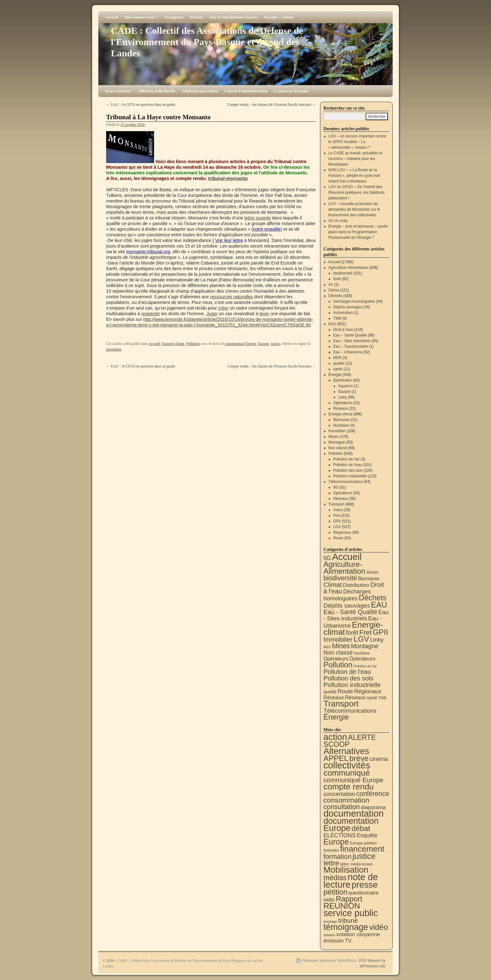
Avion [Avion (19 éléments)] (372, 572)
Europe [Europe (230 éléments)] (336, 842)
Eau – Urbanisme (348, 352)
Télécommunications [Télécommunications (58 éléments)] (350, 711)
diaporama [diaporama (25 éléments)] (373, 807)
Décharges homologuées (354, 301)
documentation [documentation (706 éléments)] (354, 813)
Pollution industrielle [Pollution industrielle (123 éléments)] (352, 685)
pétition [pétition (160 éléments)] (336, 892)
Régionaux (342, 532)
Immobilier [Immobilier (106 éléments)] (338, 639)
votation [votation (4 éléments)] (329, 935)
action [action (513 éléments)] (335, 737)
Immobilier (337, 431)
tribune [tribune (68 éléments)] (348, 920)
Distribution (343, 380)
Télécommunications (346, 482)
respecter (151, 314)
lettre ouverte (258, 218)
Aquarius (346, 386)
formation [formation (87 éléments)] (337, 857)
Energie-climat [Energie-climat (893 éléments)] (353, 628)
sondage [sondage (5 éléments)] (330, 921)
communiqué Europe (240, 344)
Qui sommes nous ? (141, 17)
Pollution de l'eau (347, 465)
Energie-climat (173, 344)
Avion (338, 510)
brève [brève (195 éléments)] (359, 758)
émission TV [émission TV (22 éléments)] (338, 941)
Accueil (112, 17)
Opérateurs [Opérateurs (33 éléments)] (362, 659)
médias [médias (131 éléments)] (335, 878)
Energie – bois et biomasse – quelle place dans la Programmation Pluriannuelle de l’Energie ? (358, 232)
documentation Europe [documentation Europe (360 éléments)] (351, 825)
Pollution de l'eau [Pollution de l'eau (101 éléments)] (347, 672)
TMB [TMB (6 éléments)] (382, 698)
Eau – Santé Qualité (350, 335)
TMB (337, 318)
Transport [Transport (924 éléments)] (341, 704)
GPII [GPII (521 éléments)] (380, 632)
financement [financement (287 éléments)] (362, 849)
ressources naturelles (232, 297)
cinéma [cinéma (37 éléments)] (379, 759)
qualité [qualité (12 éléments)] (330, 692)
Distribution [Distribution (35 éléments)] (356, 585)
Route (338, 538)
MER (337, 358)
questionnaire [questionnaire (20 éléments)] (364, 893)
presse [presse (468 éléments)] (365, 885)
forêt (337, 279)
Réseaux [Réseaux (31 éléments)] (355, 698)
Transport (336, 504)
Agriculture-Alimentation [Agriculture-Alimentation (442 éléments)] (344, 568)
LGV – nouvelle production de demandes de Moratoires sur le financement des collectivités (354, 209)
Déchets (196, 17)
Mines (333, 437)
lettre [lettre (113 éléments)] (331, 863)
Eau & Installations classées (234, 17)
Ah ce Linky (338, 221)
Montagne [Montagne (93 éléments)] (365, 646)
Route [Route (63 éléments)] (345, 691)
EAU (332, 324)
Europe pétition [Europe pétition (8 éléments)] (363, 843)
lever (264, 314)
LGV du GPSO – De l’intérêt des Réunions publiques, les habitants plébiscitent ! (357, 192)
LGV (337, 527)
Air (331, 285)
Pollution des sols (348, 470)
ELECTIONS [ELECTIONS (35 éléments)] (340, 835)
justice (276, 344)
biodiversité (343, 273)
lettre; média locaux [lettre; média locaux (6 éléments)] (356, 864)
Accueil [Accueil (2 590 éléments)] (347, 557)
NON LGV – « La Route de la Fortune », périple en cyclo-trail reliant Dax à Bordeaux (354, 176)
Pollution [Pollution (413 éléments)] (338, 665)
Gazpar (344, 392)
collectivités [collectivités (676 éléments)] (347, 765)
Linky (343, 397)
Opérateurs (343, 403)
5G (336, 487)
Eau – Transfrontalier (351, 346)
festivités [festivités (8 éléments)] (331, 850)
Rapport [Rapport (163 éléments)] (349, 899)
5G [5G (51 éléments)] (327, 558)
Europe (264, 344)
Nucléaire (341, 425)
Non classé (338, 448)
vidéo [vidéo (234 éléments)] (379, 927)
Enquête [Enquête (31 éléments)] (367, 835)
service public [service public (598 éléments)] (351, 913)
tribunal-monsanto (228, 178)
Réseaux (341, 408)
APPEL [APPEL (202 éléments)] (336, 758)
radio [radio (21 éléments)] (329, 900)
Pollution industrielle (350, 476)
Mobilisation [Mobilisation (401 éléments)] (346, 870)
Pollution (193, 344)
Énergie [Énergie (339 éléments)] (336, 717)
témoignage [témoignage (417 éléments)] (346, 927)
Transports (174, 17)
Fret (336, 516)
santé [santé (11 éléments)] (372, 698)
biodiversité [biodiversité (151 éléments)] (340, 578)
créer (223, 308)
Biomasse (341, 420)
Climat (334, 290)
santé (338, 369)
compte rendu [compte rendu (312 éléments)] (349, 787)
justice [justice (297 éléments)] (364, 856)
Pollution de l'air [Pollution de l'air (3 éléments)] (365, 666)
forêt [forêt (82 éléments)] (352, 633)
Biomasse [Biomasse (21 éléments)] (369, 579)
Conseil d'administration (246, 91)
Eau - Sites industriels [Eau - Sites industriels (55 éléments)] (356, 615)
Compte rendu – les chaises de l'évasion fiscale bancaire (271, 105)
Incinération (343, 313)
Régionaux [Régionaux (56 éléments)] (368, 691)
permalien (114, 349)
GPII (337, 521)
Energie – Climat (279, 17)
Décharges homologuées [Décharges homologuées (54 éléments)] (347, 595)
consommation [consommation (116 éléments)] (346, 800)
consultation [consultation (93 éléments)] (342, 807)
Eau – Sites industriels (352, 341)
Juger (212, 314)
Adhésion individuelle (156, 91)
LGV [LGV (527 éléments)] (361, 639)
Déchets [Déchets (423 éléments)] (373, 598)
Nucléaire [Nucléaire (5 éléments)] (362, 653)
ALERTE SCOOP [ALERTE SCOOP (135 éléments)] (350, 741)
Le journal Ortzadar (291, 91)
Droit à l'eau (343, 330)
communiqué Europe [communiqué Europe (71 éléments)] (353, 780)
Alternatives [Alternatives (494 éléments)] (346, 751)
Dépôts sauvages (348, 307)
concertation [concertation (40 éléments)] (339, 794)
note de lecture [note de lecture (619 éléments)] (351, 881)
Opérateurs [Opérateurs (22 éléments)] (336, 659)
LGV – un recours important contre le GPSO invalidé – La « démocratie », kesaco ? (357, 142)
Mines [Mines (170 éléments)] (341, 646)
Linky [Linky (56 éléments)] (377, 640)
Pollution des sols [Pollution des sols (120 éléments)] (348, 678)
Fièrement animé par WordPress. (330, 961)
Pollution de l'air (346, 459)
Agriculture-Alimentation (348, 268)
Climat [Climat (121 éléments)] (333, 585)
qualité (339, 363)
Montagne (337, 442)
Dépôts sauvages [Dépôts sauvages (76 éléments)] (347, 605)
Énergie (335, 375)
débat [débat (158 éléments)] (361, 829)
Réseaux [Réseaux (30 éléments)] (334, 698)
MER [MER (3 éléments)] (327, 647)
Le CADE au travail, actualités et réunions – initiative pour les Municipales (356, 159)
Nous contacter (118, 91)
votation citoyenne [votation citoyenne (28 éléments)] (358, 934)
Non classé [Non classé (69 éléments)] (338, 652)
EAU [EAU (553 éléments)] (379, 605)
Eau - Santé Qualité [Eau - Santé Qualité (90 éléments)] (350, 612)
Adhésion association (200, 91)
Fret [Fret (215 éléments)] (365, 632)
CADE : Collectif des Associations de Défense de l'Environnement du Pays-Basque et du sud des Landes (207, 42)
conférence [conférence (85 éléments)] (373, 794)
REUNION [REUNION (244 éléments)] (342, 906)
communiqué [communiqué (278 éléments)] (347, 773)
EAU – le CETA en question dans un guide (141, 105)
